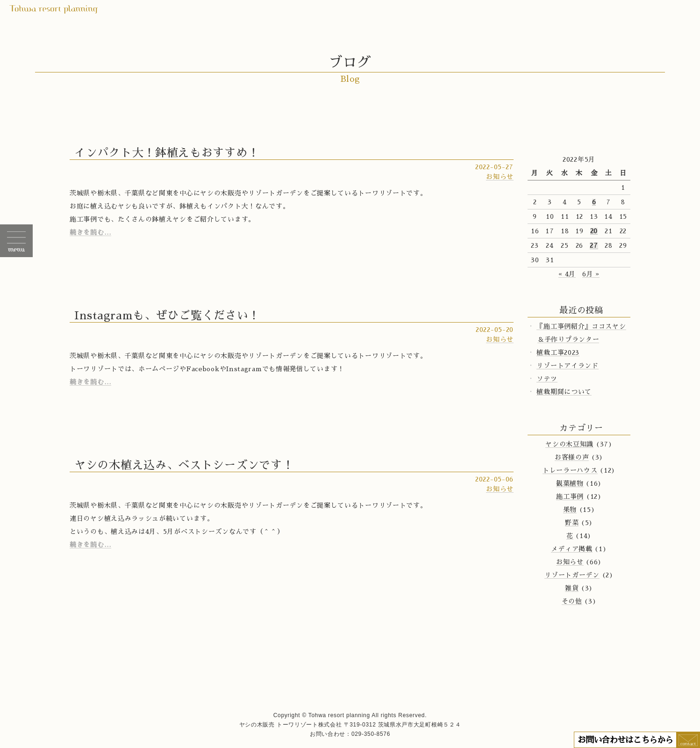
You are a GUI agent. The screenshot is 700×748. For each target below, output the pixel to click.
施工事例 (570, 496)
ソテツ (547, 379)
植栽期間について (564, 392)
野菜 (572, 523)
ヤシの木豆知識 (569, 444)
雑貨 (572, 588)
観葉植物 (570, 483)
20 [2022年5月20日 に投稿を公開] (594, 231)
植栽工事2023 (558, 352)
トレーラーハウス (570, 470)
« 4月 (567, 274)
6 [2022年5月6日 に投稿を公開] (594, 202)
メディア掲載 (571, 549)
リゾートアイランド (567, 366)
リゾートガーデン (572, 575)
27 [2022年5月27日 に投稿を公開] (594, 245)
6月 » (591, 274)
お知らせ (500, 177)
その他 (572, 601)
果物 (570, 510)
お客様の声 (572, 457)
